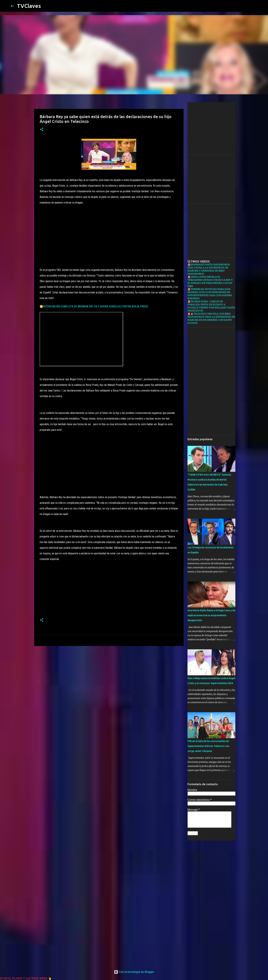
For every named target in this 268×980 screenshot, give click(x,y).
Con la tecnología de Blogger (134, 972)
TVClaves (29, 6)
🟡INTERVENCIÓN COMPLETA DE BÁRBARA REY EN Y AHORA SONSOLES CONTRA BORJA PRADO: (94, 306)
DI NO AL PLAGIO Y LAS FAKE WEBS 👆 (26, 978)
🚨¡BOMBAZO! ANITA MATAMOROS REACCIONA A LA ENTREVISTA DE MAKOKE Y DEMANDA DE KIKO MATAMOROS (209, 269)
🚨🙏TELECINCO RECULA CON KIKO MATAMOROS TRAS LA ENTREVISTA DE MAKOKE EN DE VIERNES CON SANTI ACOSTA (211, 318)
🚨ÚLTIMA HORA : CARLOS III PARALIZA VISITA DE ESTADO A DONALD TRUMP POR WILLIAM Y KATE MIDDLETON (211, 306)
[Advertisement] (109, 232)
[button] (42, 130)
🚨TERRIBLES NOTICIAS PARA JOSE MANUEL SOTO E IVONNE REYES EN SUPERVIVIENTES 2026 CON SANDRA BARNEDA (210, 294)
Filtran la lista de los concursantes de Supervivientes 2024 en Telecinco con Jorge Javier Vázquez (208, 746)
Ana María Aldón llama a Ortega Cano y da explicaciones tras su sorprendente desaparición (211, 615)
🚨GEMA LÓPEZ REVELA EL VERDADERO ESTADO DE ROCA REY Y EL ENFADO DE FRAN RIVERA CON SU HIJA (210, 281)
